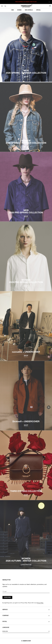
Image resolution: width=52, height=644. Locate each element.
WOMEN (19, 10)
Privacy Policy (40, 603)
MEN (13, 10)
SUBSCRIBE (7, 598)
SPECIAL (38, 10)
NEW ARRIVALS (29, 10)
